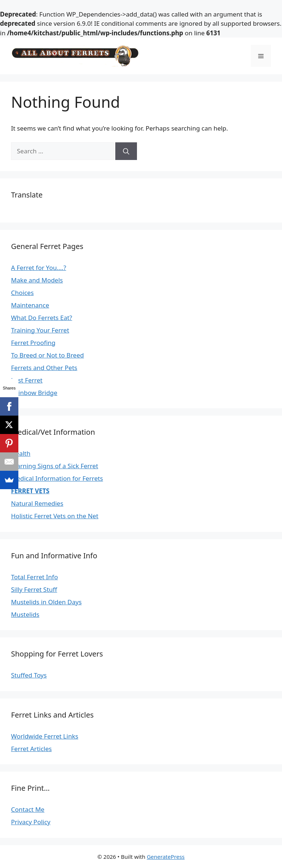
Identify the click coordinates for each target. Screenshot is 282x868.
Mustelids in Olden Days (46, 602)
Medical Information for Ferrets (57, 478)
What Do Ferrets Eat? (41, 318)
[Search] (126, 151)
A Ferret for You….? (39, 268)
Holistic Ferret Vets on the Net (55, 516)
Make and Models (37, 280)
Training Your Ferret (40, 330)
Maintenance (30, 305)
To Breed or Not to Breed (47, 355)
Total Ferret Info (35, 577)
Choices (22, 293)
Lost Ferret (27, 380)
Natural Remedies (37, 503)
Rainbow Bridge (34, 393)
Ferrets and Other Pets (44, 368)
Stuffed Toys (29, 675)
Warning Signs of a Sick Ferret (55, 466)
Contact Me (28, 809)
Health (21, 453)
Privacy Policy (31, 822)
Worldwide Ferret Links (45, 736)
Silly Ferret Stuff (34, 589)
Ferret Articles (31, 749)
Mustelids (25, 614)
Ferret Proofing (33, 343)
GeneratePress (166, 857)
